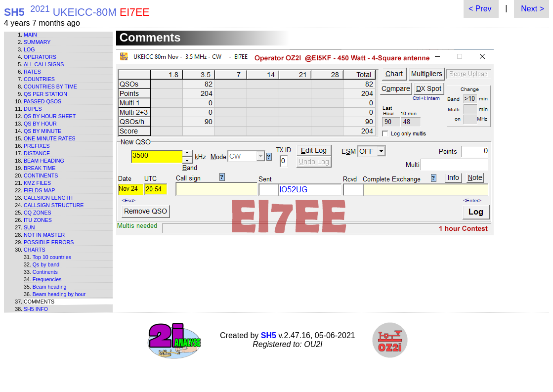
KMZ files (37, 183)
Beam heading (44, 161)
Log (29, 49)
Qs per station (45, 94)
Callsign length (48, 198)
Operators (40, 57)
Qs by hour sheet (50, 116)
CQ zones (38, 213)
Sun (29, 227)
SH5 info (36, 309)
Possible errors (49, 242)
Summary (37, 42)
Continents (41, 175)
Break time (40, 168)
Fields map (39, 190)
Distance (37, 153)
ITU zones (38, 220)
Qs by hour (40, 124)
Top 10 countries (52, 257)
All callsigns (44, 64)
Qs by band (46, 264)
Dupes (33, 109)
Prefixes (37, 146)
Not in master (44, 235)
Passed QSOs (43, 101)
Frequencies (47, 279)
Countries (39, 79)
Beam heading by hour (59, 294)
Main (30, 35)
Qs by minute (43, 131)
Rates (32, 72)
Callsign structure (54, 205)
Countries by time (50, 87)
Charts (35, 250)
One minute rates (50, 138)
